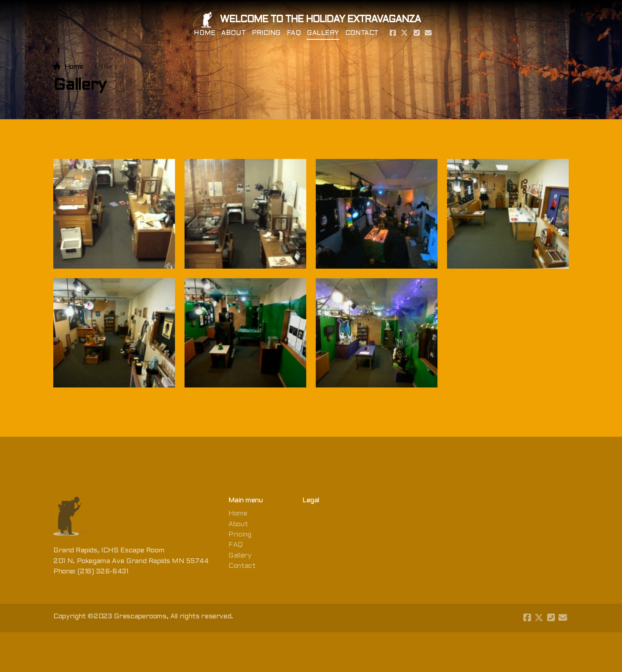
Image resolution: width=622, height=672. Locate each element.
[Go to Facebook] (393, 34)
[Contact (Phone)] (416, 34)
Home (74, 67)
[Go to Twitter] (404, 34)
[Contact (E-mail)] (428, 34)
